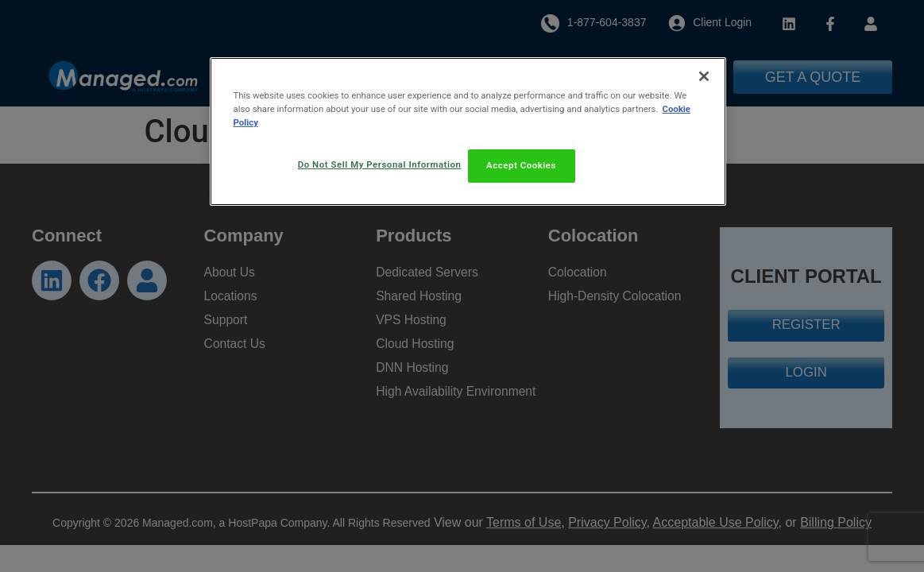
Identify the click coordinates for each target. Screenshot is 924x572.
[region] (468, 132)
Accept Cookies (521, 165)
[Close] (704, 76)
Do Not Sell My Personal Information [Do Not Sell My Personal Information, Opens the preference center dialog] (377, 164)
